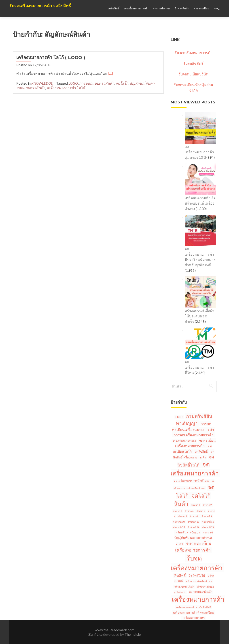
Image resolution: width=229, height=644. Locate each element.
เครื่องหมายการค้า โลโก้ (66, 88)
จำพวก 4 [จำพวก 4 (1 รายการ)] (189, 511)
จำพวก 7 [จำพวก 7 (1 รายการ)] (183, 516)
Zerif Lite (96, 634)
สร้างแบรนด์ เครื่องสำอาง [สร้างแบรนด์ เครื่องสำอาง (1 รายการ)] (199, 581)
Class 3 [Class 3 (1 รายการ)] (179, 417)
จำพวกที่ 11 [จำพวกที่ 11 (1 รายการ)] (193, 522)
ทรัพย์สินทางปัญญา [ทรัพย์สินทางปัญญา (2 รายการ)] (188, 532)
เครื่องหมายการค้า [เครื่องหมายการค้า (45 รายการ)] (198, 599)
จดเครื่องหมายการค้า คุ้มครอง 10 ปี (199, 152)
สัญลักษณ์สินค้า (142, 83)
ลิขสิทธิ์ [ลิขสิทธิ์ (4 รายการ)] (180, 575)
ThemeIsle (133, 634)
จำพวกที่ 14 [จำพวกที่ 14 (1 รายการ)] (193, 527)
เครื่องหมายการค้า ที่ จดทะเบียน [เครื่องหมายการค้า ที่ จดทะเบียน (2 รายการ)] (193, 612)
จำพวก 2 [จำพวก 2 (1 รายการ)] (207, 505)
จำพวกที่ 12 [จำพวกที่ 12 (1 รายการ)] (208, 522)
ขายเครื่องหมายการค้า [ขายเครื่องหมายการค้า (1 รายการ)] (184, 441)
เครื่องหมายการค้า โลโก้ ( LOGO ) (51, 58)
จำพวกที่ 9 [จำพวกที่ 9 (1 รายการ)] (207, 516)
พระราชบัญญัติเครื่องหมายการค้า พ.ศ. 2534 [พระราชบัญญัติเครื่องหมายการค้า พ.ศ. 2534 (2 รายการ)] (194, 538)
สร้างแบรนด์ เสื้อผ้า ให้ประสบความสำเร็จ (199, 316)
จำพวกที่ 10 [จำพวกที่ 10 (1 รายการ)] (179, 522)
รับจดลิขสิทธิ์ (193, 63)
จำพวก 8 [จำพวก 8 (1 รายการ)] (194, 516)
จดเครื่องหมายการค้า (136, 8)
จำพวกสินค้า (182, 8)
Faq (217, 8)
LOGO (73, 83)
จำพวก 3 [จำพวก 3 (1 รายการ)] (177, 511)
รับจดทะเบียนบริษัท (193, 74)
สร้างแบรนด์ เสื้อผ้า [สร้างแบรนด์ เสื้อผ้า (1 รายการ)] (184, 587)
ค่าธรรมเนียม (201, 8)
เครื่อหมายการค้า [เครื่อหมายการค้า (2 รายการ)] (194, 618)
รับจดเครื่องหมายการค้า (194, 52)
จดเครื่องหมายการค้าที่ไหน (199, 367)
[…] (110, 73)
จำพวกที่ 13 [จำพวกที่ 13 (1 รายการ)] (179, 527)
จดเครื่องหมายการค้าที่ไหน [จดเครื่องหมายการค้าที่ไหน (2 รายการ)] (191, 481)
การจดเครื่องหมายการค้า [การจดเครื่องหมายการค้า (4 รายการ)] (194, 435)
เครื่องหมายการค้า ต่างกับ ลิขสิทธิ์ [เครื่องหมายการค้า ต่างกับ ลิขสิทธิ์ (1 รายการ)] (194, 607)
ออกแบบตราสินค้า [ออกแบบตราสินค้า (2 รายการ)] (201, 592)
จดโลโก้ (122, 83)
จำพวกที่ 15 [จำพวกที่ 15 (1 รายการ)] (208, 527)
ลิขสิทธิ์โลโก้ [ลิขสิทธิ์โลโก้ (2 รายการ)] (197, 576)
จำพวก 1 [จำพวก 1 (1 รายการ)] (196, 505)
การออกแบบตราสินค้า (97, 83)
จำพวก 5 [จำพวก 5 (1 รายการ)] (201, 511)
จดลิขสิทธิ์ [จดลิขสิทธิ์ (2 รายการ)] (201, 451)
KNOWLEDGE (42, 83)
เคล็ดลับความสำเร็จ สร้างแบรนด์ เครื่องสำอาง (200, 203)
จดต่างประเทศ (161, 8)
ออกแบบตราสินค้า (31, 88)
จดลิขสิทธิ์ (113, 8)
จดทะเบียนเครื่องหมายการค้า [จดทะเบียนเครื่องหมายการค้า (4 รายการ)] (195, 443)
